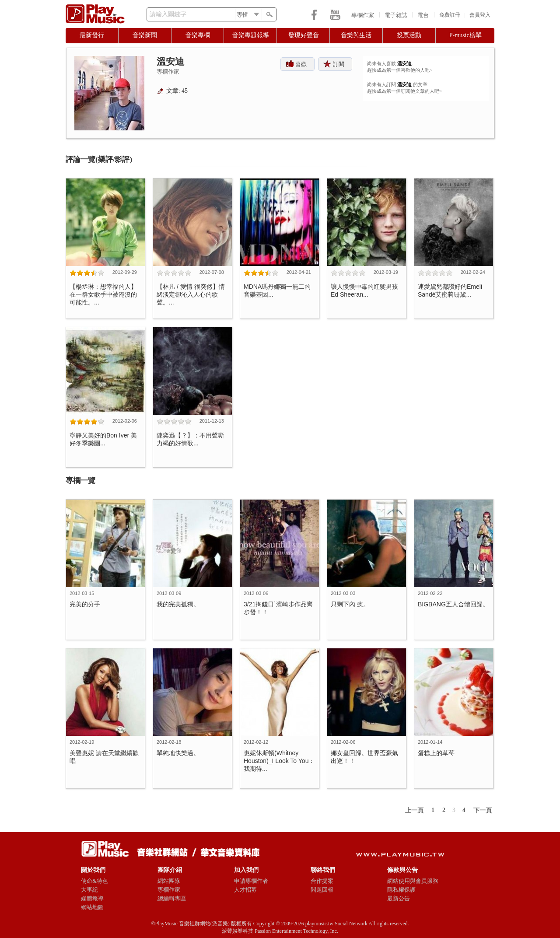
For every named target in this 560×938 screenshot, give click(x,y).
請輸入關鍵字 (168, 14)
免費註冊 (450, 15)
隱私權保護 (401, 890)
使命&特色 (94, 881)
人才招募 (245, 890)
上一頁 (414, 810)
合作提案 (322, 881)
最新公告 (399, 898)
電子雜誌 (396, 15)
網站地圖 (92, 907)
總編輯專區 (172, 898)
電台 (423, 15)
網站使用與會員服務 (413, 881)
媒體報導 (92, 898)
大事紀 (89, 890)
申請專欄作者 (251, 881)
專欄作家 (363, 15)
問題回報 (322, 890)
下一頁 (483, 810)
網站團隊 (169, 881)
